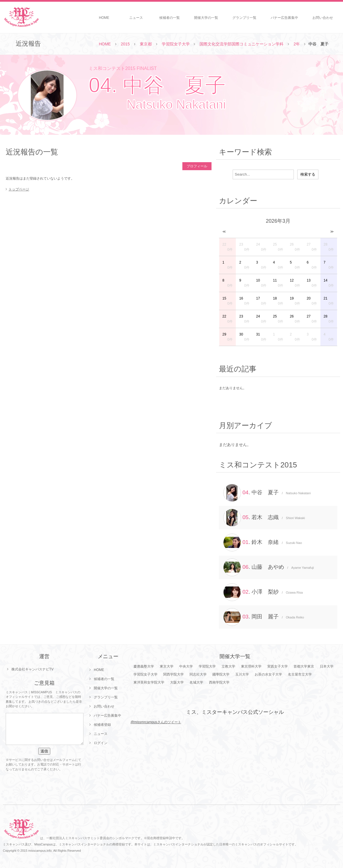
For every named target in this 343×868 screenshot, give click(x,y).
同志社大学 (198, 674)
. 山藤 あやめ (269, 567)
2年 (297, 44)
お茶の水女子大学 (268, 674)
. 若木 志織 (264, 518)
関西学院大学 (174, 674)
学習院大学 (207, 666)
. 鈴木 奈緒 (263, 542)
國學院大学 (221, 674)
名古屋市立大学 (300, 674)
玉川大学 (242, 674)
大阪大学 (177, 682)
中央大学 (186, 666)
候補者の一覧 (169, 18)
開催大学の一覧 (206, 18)
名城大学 (196, 682)
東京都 (146, 44)
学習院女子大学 (176, 44)
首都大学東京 (304, 666)
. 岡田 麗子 (264, 617)
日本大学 (327, 666)
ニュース (136, 18)
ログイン (101, 743)
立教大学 (228, 666)
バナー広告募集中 (284, 18)
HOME (104, 18)
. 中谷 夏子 (267, 493)
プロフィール (197, 166)
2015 (125, 44)
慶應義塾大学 (144, 666)
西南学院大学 (219, 682)
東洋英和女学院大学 (149, 682)
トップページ (19, 189)
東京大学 (167, 666)
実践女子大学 (278, 666)
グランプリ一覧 (244, 18)
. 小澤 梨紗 (263, 592)
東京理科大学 (251, 666)
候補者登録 (102, 725)
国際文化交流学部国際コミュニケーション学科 (242, 44)
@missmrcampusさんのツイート (156, 722)
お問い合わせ (323, 18)
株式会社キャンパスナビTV (32, 669)
